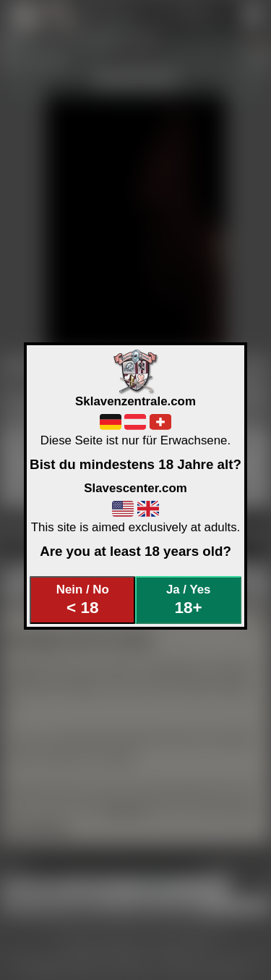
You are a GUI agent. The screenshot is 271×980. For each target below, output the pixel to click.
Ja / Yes (188, 600)
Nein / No (83, 600)
